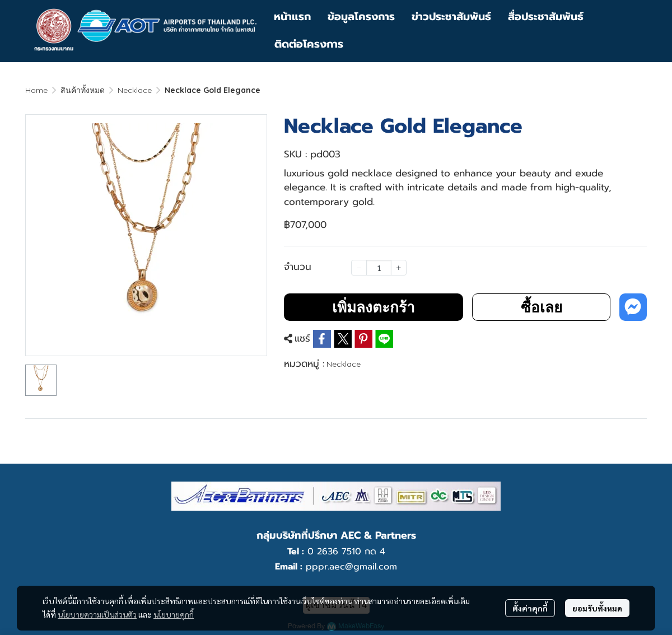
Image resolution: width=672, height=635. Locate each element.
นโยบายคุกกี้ (174, 614)
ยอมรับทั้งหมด (597, 608)
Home (36, 90)
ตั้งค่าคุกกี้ (530, 608)
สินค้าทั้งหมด (83, 90)
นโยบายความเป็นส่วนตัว (97, 614)
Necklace (135, 90)
